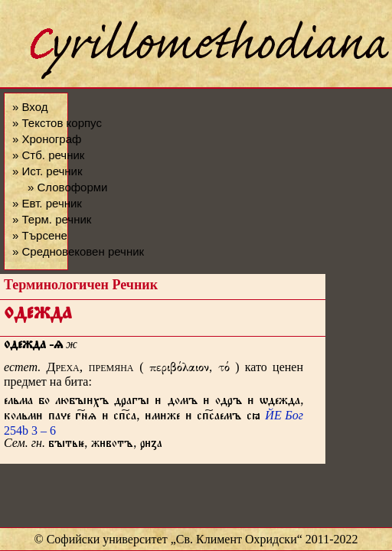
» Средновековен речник (78, 251)
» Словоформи (67, 187)
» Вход (30, 107)
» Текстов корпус (57, 123)
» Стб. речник (48, 155)
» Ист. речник (47, 171)
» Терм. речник (52, 219)
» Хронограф (47, 139)
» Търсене (40, 235)
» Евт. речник (47, 203)
